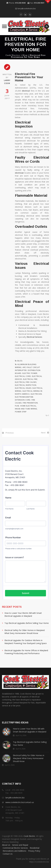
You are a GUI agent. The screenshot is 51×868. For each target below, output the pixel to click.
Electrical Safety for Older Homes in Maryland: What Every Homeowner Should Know (25, 632)
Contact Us (8, 854)
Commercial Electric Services (15, 848)
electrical (26, 91)
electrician (19, 173)
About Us (6, 845)
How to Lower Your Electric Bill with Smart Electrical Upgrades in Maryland (23, 614)
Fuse (17, 406)
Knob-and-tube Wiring (26, 409)
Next (43, 433)
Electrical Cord (23, 376)
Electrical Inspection (26, 385)
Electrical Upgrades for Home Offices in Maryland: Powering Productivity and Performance (26, 652)
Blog (20, 361)
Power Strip (21, 412)
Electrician (36, 394)
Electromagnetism (24, 397)
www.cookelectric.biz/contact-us (20, 802)
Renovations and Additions (14, 851)
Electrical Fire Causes (26, 382)
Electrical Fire (30, 379)
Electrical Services (34, 337)
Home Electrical (28, 406)
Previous (10, 433)
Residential (35, 848)
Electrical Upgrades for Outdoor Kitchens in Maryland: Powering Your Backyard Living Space (26, 642)
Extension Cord (23, 400)
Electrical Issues (23, 388)
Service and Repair (20, 845)
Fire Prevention (30, 403)
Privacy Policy (34, 851)
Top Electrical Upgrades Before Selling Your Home (27, 623)
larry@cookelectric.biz (27, 8)
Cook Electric (29, 836)
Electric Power (30, 373)
